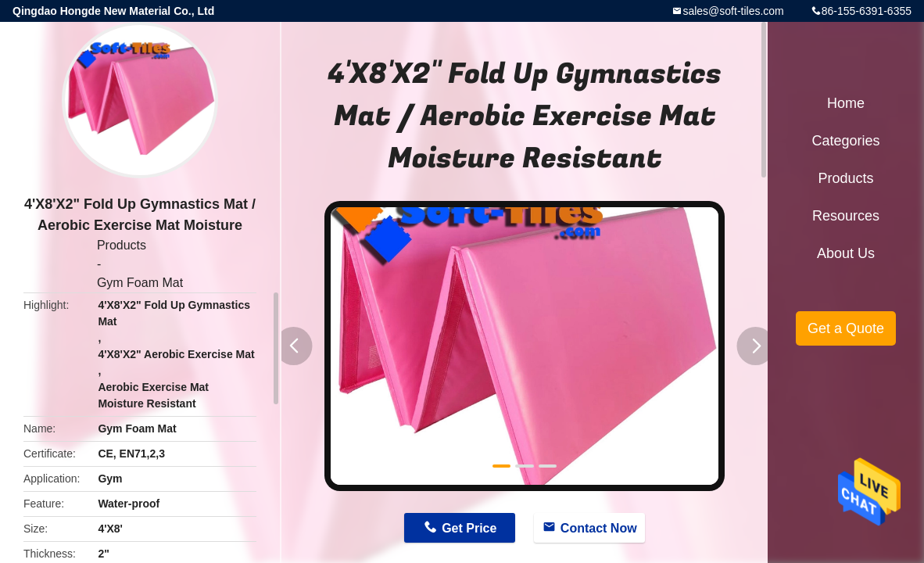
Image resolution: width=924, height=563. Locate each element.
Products (122, 245)
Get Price (469, 528)
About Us (846, 253)
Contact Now (599, 528)
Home (846, 103)
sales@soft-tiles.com (733, 11)
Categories (845, 141)
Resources (846, 216)
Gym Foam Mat (140, 283)
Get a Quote (846, 328)
